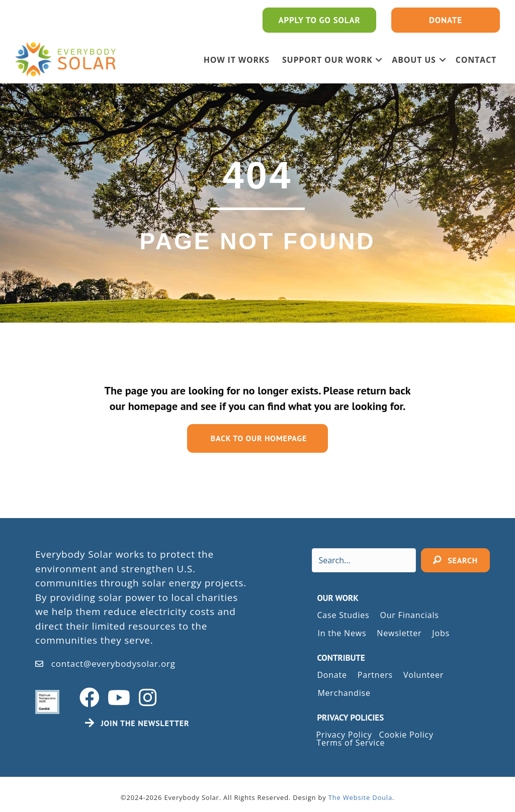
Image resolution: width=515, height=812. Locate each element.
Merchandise (344, 693)
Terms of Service (351, 743)
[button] (379, 60)
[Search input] (364, 560)
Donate (332, 675)
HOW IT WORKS (237, 60)
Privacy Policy (344, 735)
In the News (342, 633)
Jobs (441, 633)
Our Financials (409, 615)
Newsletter (399, 633)
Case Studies (343, 615)
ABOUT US (414, 60)
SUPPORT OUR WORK (327, 60)
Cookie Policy (406, 735)
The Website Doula (360, 797)
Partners (375, 675)
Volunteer (423, 675)
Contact (476, 60)
